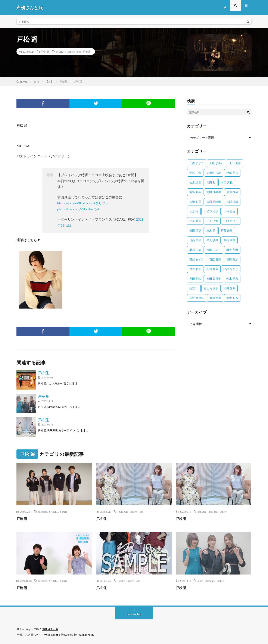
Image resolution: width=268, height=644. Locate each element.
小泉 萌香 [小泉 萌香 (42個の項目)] (195, 221)
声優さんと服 (51, 629)
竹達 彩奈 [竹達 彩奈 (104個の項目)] (195, 269)
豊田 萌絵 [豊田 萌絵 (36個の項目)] (195, 279)
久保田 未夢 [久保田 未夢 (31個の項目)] (214, 173)
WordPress (89, 634)
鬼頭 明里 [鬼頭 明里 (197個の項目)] (215, 298)
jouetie (121, 581)
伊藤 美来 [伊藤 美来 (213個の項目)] (232, 173)
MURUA (61, 52)
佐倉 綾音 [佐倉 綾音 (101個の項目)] (195, 182)
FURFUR (123, 512)
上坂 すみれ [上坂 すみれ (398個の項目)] (216, 163)
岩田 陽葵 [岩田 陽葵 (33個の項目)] (195, 230)
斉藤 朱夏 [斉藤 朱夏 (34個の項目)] (227, 230)
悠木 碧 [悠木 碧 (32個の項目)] (211, 230)
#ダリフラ (101, 203)
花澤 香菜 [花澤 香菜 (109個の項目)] (212, 269)
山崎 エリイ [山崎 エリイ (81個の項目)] (231, 221)
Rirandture (210, 581)
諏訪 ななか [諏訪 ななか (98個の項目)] (231, 269)
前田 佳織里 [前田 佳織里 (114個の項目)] (214, 192)
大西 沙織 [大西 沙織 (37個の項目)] (232, 202)
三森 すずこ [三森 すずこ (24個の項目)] (197, 163)
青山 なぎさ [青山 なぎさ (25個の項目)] (211, 288)
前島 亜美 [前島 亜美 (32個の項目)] (195, 192)
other (200, 581)
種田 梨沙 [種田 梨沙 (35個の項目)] (232, 259)
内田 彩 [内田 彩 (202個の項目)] (211, 182)
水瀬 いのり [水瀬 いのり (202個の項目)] (214, 250)
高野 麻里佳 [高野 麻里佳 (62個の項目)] (197, 298)
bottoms (202, 512)
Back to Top (134, 614)
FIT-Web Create (50, 634)
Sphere (71, 52)
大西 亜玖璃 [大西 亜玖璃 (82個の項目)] (214, 202)
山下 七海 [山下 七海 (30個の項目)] (212, 221)
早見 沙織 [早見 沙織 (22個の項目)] (212, 240)
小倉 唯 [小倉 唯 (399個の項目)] (194, 211)
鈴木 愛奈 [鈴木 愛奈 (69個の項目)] (232, 279)
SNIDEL (54, 512)
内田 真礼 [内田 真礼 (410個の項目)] (227, 182)
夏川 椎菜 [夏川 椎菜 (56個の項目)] (232, 192)
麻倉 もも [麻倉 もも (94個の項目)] (232, 298)
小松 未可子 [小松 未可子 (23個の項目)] (211, 211)
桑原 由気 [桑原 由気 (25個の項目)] (195, 250)
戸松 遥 (45, 52)
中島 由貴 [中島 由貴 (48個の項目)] (195, 173)
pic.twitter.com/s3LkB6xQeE (79, 209)
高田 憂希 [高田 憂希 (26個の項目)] (229, 288)
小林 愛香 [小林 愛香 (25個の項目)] (229, 211)
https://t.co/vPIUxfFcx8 (75, 203)
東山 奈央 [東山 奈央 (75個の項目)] (229, 240)
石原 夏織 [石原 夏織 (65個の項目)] (215, 259)
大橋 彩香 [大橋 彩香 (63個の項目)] (195, 202)
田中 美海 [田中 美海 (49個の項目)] (232, 250)
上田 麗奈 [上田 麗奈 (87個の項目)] (235, 163)
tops (79, 52)
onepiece (43, 512)
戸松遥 (87, 52)
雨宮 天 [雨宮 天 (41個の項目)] (194, 288)
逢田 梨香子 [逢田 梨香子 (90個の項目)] (214, 279)
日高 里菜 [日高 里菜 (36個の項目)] (195, 240)
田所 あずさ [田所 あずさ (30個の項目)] (197, 259)
